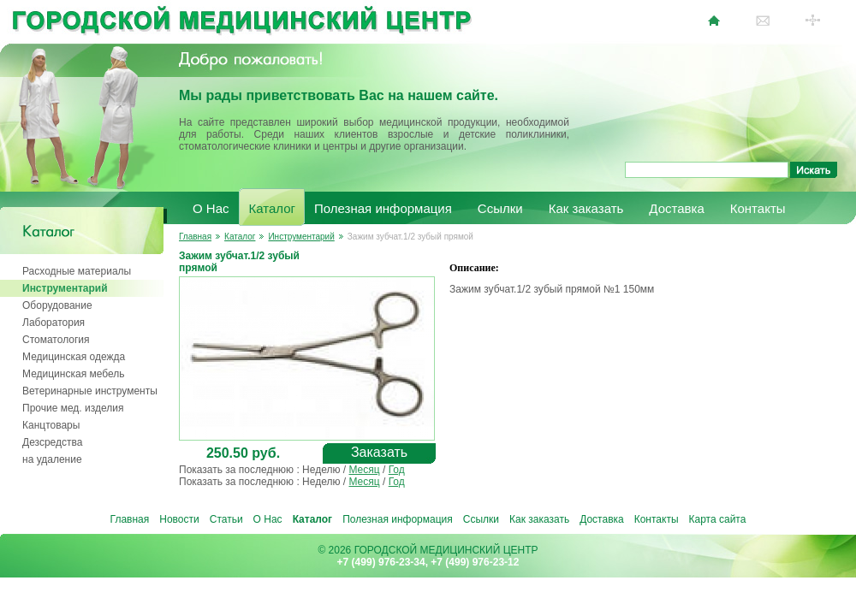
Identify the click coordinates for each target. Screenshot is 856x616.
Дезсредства (52, 442)
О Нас (211, 208)
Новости (179, 519)
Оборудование (57, 305)
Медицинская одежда (74, 357)
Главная (195, 237)
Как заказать (586, 208)
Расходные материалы (77, 271)
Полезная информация (383, 208)
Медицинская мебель (74, 374)
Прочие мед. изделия (73, 408)
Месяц (364, 470)
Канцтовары (51, 425)
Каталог (273, 208)
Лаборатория (53, 323)
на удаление (52, 459)
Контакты (758, 208)
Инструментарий (65, 288)
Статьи (226, 519)
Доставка (676, 208)
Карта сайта (718, 519)
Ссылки (500, 208)
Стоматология (56, 340)
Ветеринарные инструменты (90, 391)
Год (397, 470)
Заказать (379, 452)
